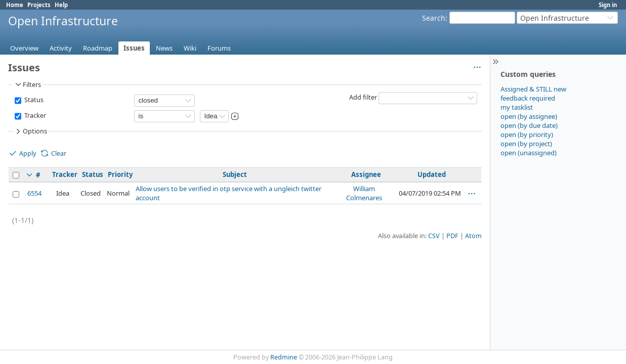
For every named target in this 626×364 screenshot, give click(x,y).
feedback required (528, 98)
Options (30, 131)
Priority (120, 174)
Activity (61, 48)
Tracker (34, 116)
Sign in (608, 5)
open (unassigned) (529, 153)
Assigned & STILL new (533, 89)
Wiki (190, 48)
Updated (432, 174)
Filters (27, 84)
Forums (219, 48)
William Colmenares (364, 193)
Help (61, 5)
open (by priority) (527, 134)
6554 (34, 193)
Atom (473, 236)
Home (15, 5)
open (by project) (526, 144)
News (164, 48)
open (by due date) (529, 125)
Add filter (363, 97)
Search (434, 18)
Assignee (366, 174)
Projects (39, 5)
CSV (434, 236)
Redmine (284, 357)
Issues (134, 48)
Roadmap (98, 48)
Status (33, 100)
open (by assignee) (529, 116)
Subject (235, 174)
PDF (452, 236)
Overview (24, 48)
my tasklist (517, 107)
